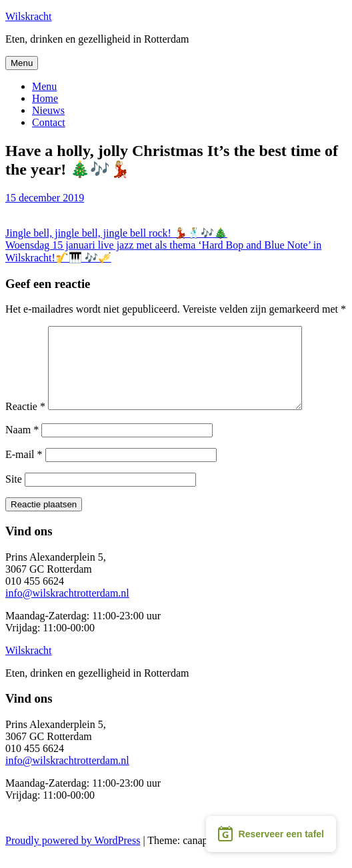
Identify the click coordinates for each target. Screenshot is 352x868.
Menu (22, 63)
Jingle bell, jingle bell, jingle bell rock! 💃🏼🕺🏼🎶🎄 (116, 233)
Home (45, 98)
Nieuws (48, 110)
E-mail (24, 470)
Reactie (25, 422)
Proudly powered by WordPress (73, 856)
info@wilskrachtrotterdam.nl (67, 609)
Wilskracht (29, 16)
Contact (49, 122)
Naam (22, 446)
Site (14, 495)
